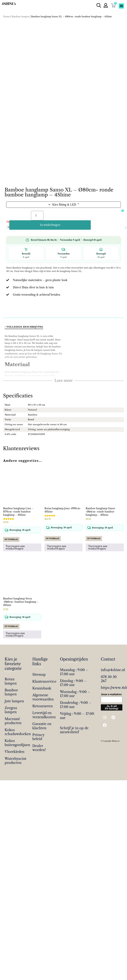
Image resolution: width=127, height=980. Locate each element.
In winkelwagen (84, 222)
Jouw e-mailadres (111, 691)
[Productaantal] (37, 222)
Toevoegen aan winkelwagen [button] (15, 544)
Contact (108, 656)
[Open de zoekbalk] (98, 6)
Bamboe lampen (20, 17)
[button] (121, 6)
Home (6, 17)
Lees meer (64, 378)
